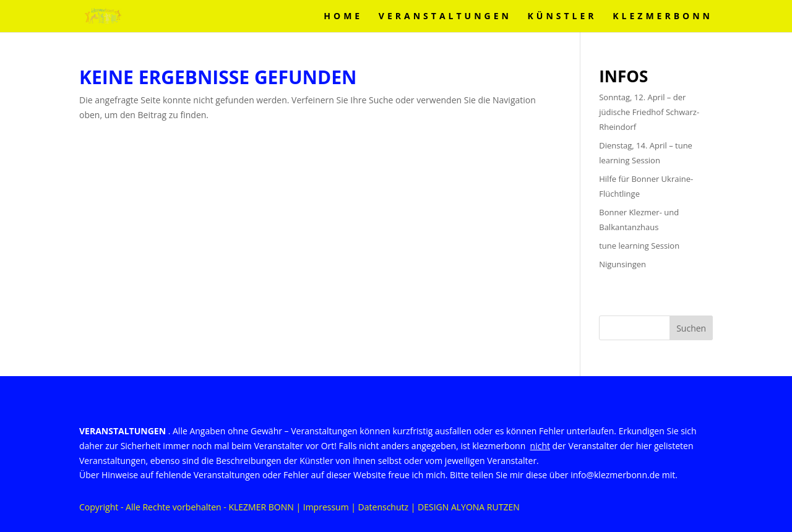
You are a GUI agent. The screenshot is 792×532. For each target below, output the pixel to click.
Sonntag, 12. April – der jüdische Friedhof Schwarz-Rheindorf (649, 112)
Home (343, 17)
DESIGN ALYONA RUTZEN (469, 507)
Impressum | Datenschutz (356, 507)
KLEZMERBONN (663, 17)
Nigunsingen (622, 264)
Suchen (691, 328)
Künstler (562, 17)
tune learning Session (639, 246)
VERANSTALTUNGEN (445, 17)
